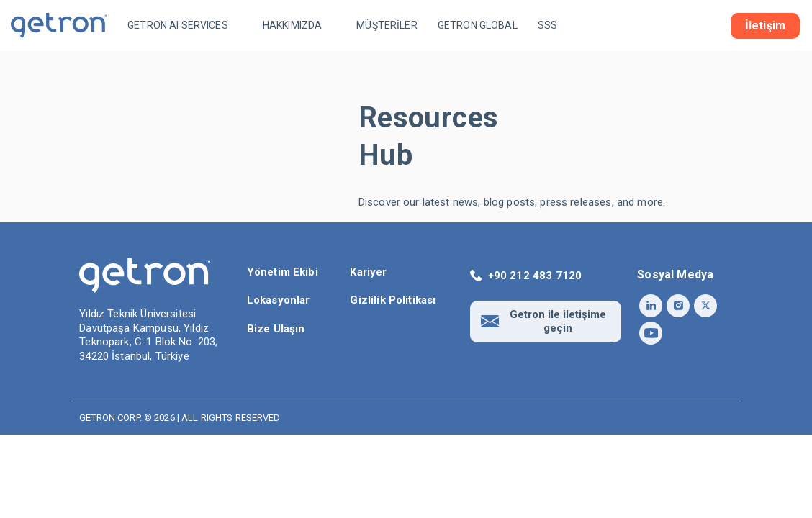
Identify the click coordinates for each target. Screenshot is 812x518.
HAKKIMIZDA (293, 25)
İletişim (765, 26)
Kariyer (368, 272)
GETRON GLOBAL (478, 25)
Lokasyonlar (279, 300)
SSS (547, 25)
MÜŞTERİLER (387, 25)
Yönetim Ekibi (283, 272)
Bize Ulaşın (276, 329)
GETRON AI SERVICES (178, 25)
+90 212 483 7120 (535, 276)
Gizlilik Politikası (393, 300)
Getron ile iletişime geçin (558, 321)
